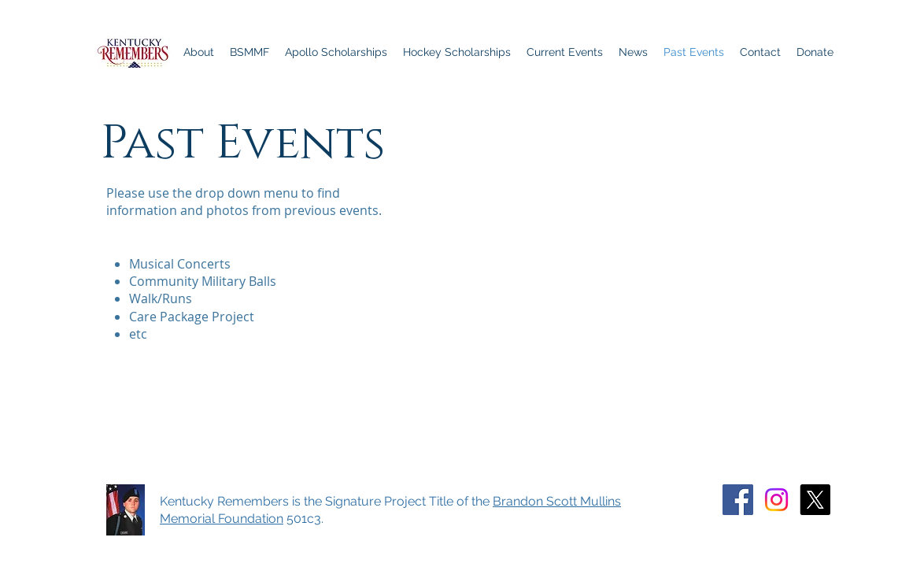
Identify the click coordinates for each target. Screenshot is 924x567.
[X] (815, 500)
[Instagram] (776, 500)
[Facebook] (738, 500)
